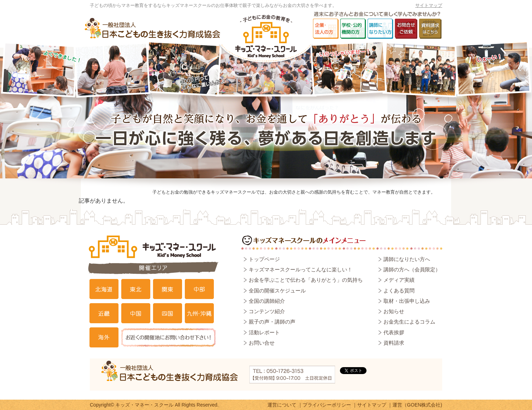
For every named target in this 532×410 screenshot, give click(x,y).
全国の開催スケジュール (277, 291)
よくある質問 (399, 291)
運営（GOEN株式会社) (417, 405)
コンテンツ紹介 (267, 311)
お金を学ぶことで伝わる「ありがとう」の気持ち (306, 280)
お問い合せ (262, 343)
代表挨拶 (394, 332)
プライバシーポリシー (327, 405)
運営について (282, 405)
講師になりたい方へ (407, 259)
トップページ (264, 259)
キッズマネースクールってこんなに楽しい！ (301, 269)
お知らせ (394, 311)
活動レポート (264, 332)
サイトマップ (429, 5)
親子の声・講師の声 (272, 322)
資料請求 (394, 343)
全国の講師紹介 (267, 301)
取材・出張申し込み (407, 301)
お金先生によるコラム (409, 322)
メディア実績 (399, 280)
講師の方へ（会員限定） (412, 269)
